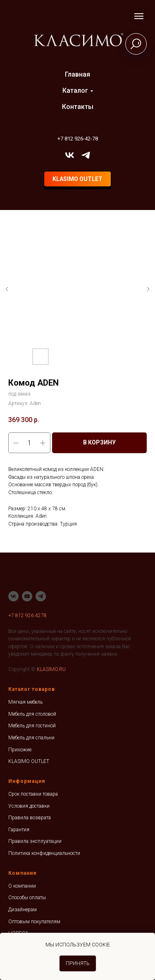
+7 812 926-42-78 (78, 139)
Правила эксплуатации (35, 841)
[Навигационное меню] (139, 16)
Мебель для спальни (31, 738)
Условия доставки (29, 806)
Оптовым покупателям (34, 922)
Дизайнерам (23, 910)
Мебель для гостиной (32, 726)
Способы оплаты (27, 898)
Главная (77, 74)
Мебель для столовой (32, 714)
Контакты (78, 107)
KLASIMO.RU (51, 669)
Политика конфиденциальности (44, 853)
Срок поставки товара (33, 794)
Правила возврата (30, 818)
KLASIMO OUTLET (29, 761)
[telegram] (86, 155)
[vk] (70, 155)
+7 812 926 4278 (27, 616)
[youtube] (27, 596)
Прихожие (20, 750)
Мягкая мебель (25, 702)
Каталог (75, 91)
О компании (22, 886)
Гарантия (19, 830)
